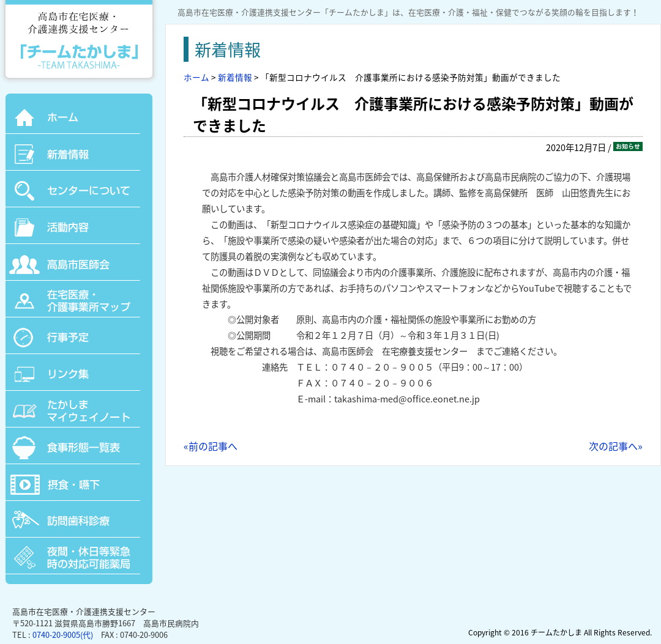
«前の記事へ (211, 446)
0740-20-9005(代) (63, 635)
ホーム (196, 77)
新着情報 (235, 77)
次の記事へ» (616, 446)
